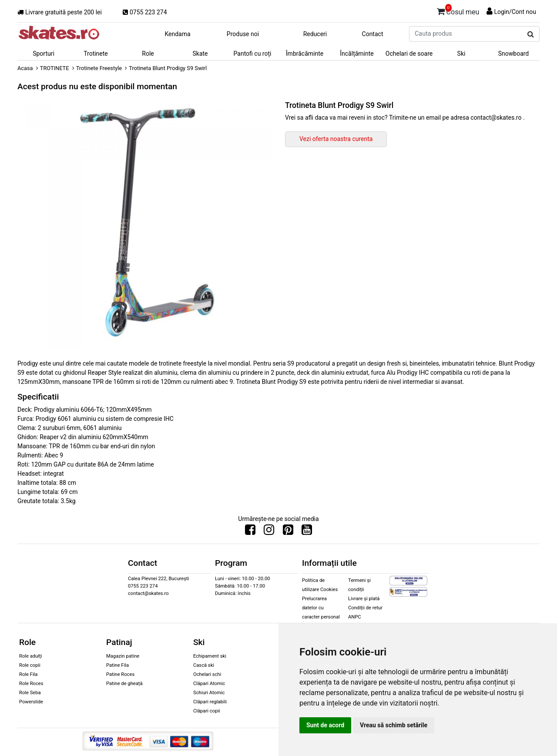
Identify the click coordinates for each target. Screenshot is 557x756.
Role (148, 54)
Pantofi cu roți (253, 54)
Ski (461, 54)
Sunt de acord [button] (325, 725)
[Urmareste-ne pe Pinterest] (288, 532)
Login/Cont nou (515, 12)
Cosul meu (458, 10)
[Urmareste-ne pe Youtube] (307, 532)
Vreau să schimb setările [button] (394, 725)
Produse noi (243, 34)
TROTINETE (55, 68)
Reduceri (315, 34)
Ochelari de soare (409, 54)
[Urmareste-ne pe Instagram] (269, 532)
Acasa (25, 68)
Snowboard (514, 54)
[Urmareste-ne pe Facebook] (250, 532)
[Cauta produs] (531, 34)
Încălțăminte (357, 54)
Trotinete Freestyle (99, 68)
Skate (200, 54)
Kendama (177, 34)
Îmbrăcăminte (305, 54)
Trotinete (96, 54)
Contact (373, 34)
